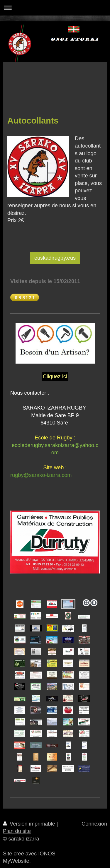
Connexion (94, 824)
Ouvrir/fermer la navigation (55, 8)
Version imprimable (30, 824)
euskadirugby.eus (55, 258)
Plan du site (17, 831)
